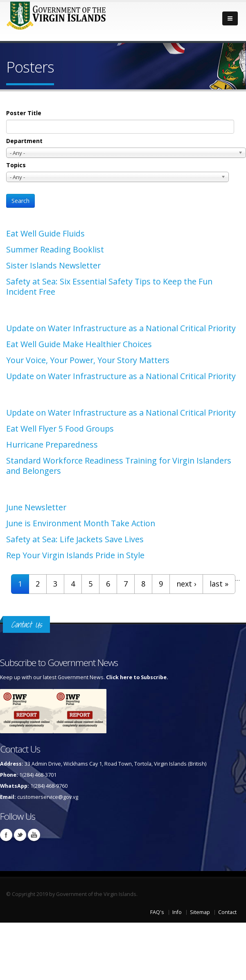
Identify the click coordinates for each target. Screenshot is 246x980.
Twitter (20, 835)
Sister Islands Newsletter (53, 265)
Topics (16, 165)
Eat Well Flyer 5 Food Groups (60, 429)
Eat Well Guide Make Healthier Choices (79, 344)
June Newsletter (36, 507)
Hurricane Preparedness (52, 445)
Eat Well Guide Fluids (45, 233)
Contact (227, 912)
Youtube (34, 835)
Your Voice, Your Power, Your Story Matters (88, 360)
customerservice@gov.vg (48, 797)
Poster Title (24, 113)
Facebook (6, 835)
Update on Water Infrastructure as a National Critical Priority (121, 328)
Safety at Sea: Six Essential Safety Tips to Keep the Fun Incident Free (109, 286)
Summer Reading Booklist (55, 249)
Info (177, 912)
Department (24, 141)
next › (186, 584)
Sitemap (200, 912)
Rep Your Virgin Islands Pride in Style (75, 555)
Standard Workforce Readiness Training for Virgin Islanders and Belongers (119, 466)
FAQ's (157, 912)
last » (219, 584)
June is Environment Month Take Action (81, 523)
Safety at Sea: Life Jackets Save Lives (75, 539)
